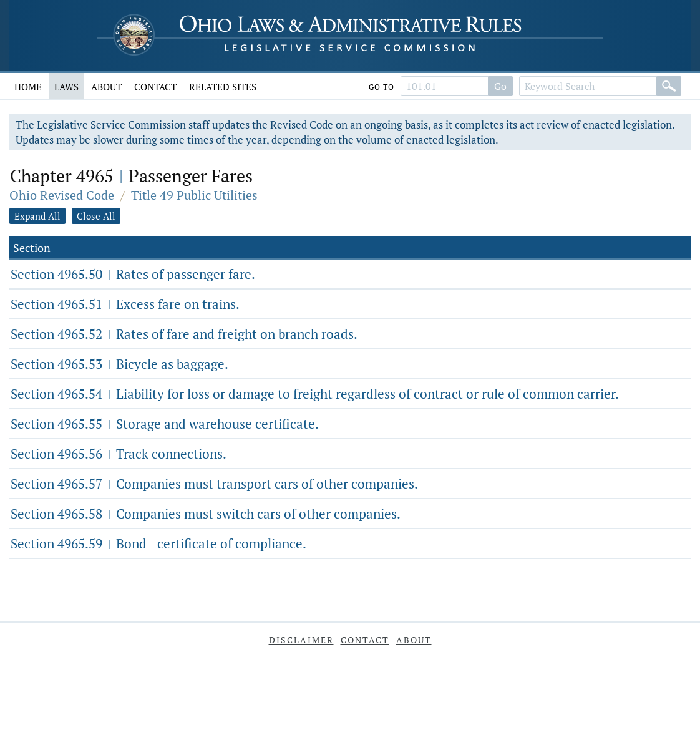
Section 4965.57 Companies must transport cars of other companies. (214, 484)
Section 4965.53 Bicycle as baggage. (119, 364)
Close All (96, 216)
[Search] (669, 86)
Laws (66, 87)
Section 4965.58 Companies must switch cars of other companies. (206, 514)
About (106, 87)
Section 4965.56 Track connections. (119, 454)
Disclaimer (301, 640)
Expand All (37, 216)
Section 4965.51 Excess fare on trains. (125, 304)
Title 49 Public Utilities (194, 195)
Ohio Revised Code (62, 195)
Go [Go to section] (500, 86)
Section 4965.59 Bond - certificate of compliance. (158, 543)
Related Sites (223, 87)
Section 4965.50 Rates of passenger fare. (133, 274)
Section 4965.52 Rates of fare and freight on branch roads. (184, 334)
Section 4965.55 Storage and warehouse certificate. (165, 424)
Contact (155, 87)
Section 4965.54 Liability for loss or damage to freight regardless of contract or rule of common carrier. (315, 394)
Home (28, 87)
